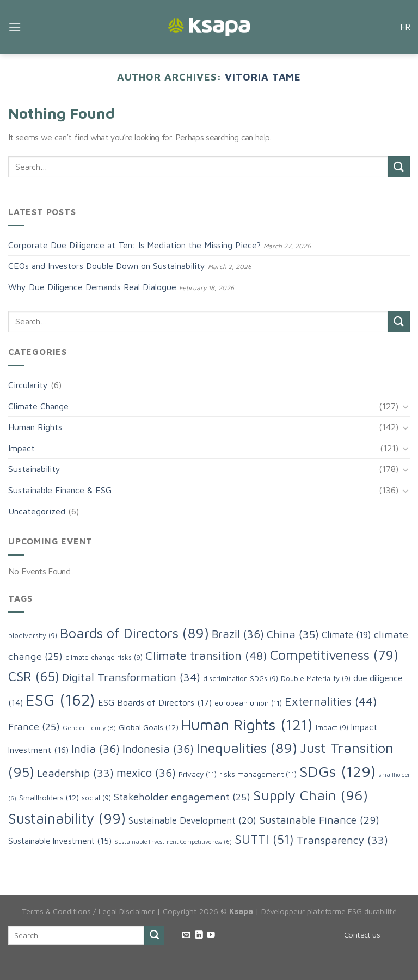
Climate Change (38, 406)
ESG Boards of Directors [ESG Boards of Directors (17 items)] (155, 702)
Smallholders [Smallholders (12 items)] (49, 797)
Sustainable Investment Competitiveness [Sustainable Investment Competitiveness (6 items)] (173, 842)
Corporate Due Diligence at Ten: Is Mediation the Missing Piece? (134, 245)
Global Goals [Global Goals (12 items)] (149, 727)
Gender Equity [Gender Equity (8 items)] (89, 728)
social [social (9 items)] (96, 798)
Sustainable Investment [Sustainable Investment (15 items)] (60, 841)
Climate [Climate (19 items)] (346, 635)
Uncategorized (37, 511)
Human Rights (35, 427)
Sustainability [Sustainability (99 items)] (67, 818)
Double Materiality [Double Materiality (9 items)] (316, 679)
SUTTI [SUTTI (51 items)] (264, 839)
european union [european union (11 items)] (248, 703)
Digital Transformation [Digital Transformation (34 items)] (131, 677)
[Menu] (15, 27)
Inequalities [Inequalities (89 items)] (247, 748)
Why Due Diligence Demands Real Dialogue (92, 287)
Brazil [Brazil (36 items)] (238, 634)
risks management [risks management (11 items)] (258, 774)
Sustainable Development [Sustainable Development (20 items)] (192, 820)
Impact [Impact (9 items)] (332, 728)
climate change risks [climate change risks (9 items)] (104, 657)
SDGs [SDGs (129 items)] (338, 771)
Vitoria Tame (263, 77)
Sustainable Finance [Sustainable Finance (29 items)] (319, 820)
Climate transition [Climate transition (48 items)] (206, 656)
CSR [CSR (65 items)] (34, 676)
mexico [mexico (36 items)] (146, 773)
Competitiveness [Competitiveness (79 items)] (334, 655)
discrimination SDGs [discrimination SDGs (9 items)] (241, 679)
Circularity (28, 385)
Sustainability (34, 469)
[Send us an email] (186, 935)
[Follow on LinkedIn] (199, 935)
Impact (21, 448)
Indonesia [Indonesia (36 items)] (158, 749)
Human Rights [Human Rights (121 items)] (247, 724)
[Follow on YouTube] (211, 935)
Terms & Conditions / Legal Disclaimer (88, 911)
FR (405, 27)
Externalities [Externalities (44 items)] (331, 701)
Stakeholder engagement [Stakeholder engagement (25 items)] (182, 797)
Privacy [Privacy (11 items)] (198, 774)
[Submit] (399, 167)
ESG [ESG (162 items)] (60, 700)
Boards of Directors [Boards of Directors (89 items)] (134, 633)
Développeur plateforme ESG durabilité (329, 911)
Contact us (362, 935)
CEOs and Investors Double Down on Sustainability (107, 266)
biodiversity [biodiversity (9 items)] (33, 636)
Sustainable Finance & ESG (60, 490)
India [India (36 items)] (96, 749)
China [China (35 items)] (293, 634)
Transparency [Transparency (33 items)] (342, 840)
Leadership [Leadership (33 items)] (75, 773)
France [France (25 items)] (34, 726)
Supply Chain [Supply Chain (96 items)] (311, 795)
